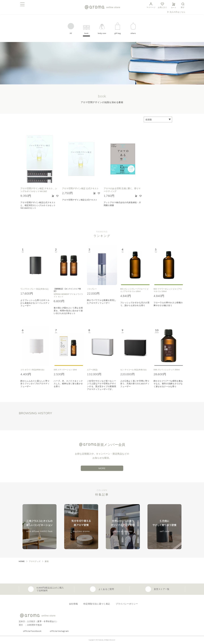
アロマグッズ (35, 561)
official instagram (59, 631)
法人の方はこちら (177, 12)
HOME (22, 561)
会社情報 (73, 604)
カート (174, 5)
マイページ (151, 5)
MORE (102, 468)
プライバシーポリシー (127, 604)
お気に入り (162, 5)
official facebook (32, 631)
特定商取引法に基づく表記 (97, 604)
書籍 (47, 561)
